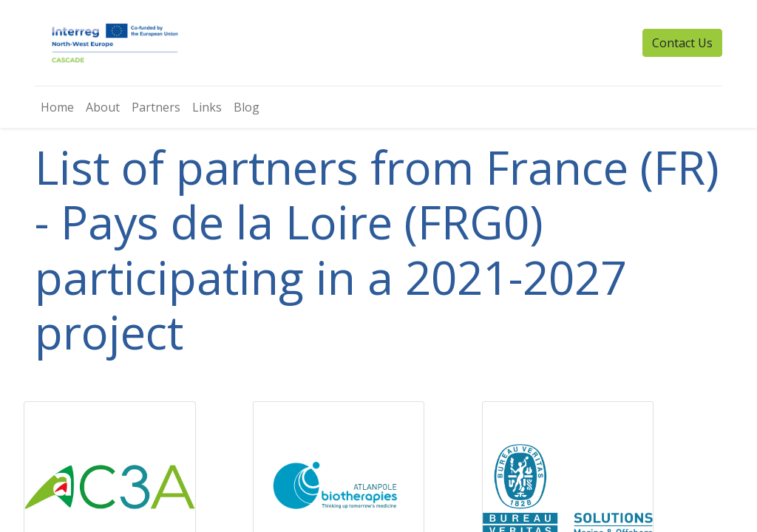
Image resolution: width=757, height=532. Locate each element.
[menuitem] (57, 107)
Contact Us (682, 43)
